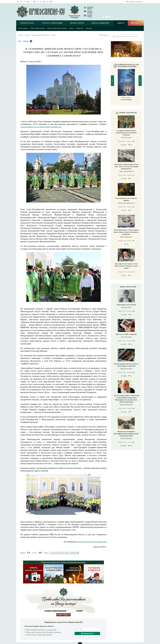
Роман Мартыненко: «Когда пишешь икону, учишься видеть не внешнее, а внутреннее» (126, 232)
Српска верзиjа (88, 12)
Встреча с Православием (52, 23)
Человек (27, 35)
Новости (121, 23)
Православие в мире (38, 28)
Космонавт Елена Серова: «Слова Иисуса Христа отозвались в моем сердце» (126, 266)
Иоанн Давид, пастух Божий (126, 305)
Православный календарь (75, 12)
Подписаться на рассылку (136, 2)
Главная (20, 35)
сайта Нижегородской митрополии (92, 542)
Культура (89, 28)
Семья (72, 28)
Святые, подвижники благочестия (40, 35)
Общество (80, 28)
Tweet (20, 41)
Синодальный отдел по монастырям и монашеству (41, 127)
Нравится (26, 41)
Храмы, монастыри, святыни (57, 28)
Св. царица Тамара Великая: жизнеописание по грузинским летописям (126, 133)
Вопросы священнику (100, 23)
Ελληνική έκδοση (89, 8)
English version (88, 16)
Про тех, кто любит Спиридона (126, 334)
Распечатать (105, 35)
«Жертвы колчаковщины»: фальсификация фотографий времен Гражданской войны (126, 434)
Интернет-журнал (77, 23)
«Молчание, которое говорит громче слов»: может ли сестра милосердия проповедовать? (126, 167)
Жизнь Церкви (23, 28)
